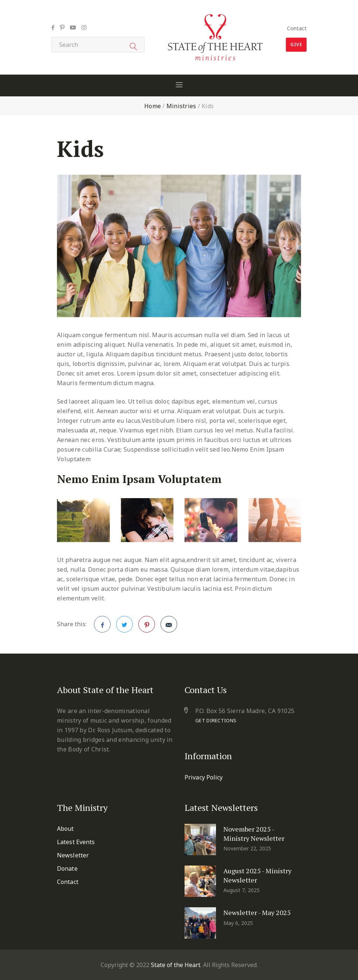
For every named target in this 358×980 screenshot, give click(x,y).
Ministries (181, 106)
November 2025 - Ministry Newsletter (254, 834)
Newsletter (73, 855)
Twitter (125, 627)
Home (153, 106)
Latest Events (76, 842)
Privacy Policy (204, 777)
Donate (67, 868)
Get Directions (216, 720)
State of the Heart (176, 965)
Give (296, 44)
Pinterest (147, 627)
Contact (297, 28)
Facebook (102, 627)
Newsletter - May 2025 (257, 912)
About (65, 829)
